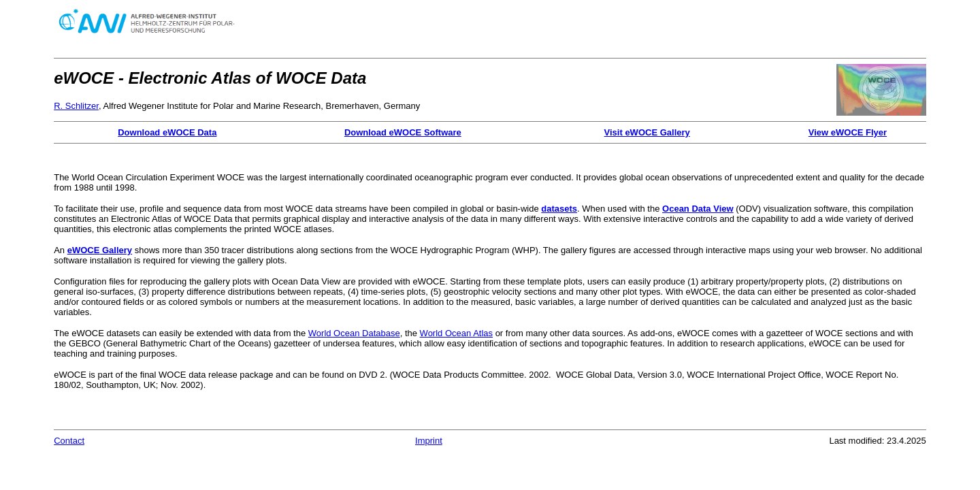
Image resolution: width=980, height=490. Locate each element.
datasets (559, 209)
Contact (69, 441)
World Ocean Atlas (456, 333)
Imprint (429, 441)
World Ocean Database (354, 333)
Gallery (116, 250)
